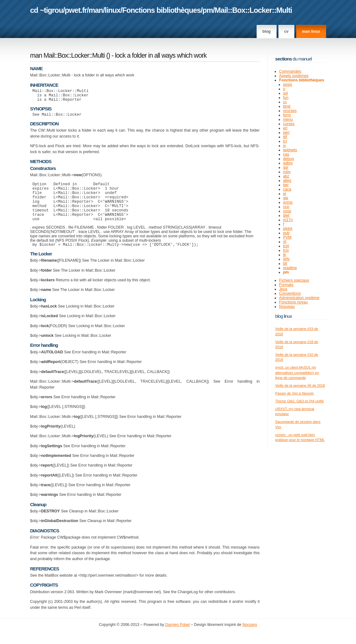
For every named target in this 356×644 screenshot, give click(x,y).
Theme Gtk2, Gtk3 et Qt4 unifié (300, 401)
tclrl (286, 246)
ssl (285, 93)
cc (285, 102)
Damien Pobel (178, 638)
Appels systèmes (294, 76)
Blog (267, 31)
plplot (288, 229)
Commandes (290, 71)
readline (290, 268)
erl (285, 128)
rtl (285, 242)
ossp (287, 211)
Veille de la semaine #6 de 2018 (300, 385)
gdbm (288, 163)
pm (208, 10)
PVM (287, 237)
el (285, 194)
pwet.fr (76, 10)
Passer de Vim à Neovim (295, 393)
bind (287, 106)
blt (285, 264)
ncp (286, 207)
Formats (286, 285)
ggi (286, 167)
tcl (285, 141)
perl (286, 133)
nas (286, 154)
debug (289, 159)
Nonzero (250, 638)
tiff (285, 137)
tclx (286, 250)
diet (286, 215)
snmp (288, 202)
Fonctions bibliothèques (161, 10)
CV (286, 31)
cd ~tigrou (47, 10)
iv (285, 146)
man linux (311, 31)
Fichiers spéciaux (294, 280)
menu (288, 119)
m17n (288, 220)
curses (289, 124)
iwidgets (290, 150)
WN (286, 259)
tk (285, 255)
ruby (287, 172)
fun (286, 98)
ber (286, 185)
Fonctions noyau (293, 302)
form (287, 115)
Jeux (283, 289)
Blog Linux (284, 316)
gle (286, 198)
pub (286, 233)
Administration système (299, 298)
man (96, 10)
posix (288, 85)
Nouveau (287, 307)
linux (113, 10)
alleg (287, 181)
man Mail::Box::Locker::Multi (67, 56)
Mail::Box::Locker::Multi (253, 10)
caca (287, 189)
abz (286, 176)
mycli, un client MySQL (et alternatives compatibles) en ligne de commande (297, 373)
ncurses (290, 111)
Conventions (290, 293)
